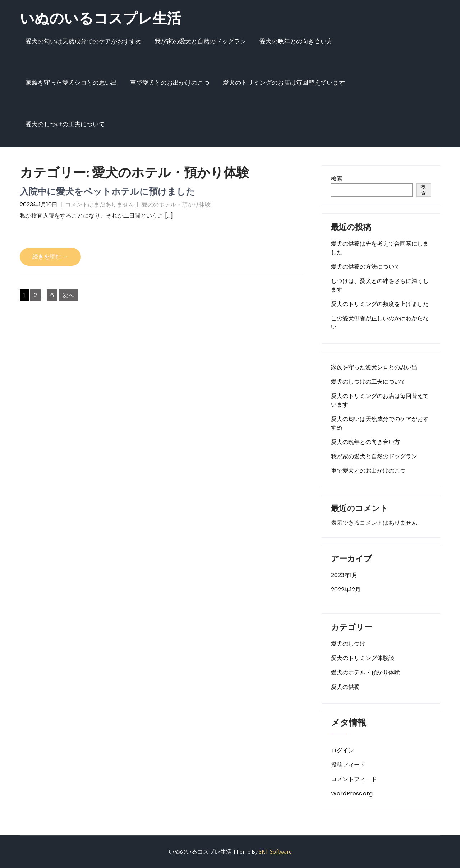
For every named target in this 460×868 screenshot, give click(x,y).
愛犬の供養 (345, 687)
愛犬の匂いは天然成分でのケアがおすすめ (84, 41)
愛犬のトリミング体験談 (363, 658)
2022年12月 (346, 590)
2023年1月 (344, 575)
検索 (337, 179)
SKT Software (275, 852)
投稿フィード (348, 765)
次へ (68, 295)
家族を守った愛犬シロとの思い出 (71, 83)
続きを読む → (50, 257)
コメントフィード (354, 779)
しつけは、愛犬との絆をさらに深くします (380, 285)
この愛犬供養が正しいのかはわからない (380, 323)
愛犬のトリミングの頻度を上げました (380, 304)
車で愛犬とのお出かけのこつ (170, 83)
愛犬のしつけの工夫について (65, 124)
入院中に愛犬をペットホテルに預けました (107, 191)
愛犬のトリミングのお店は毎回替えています (284, 83)
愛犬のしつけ (348, 644)
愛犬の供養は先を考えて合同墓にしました (380, 248)
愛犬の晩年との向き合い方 (296, 41)
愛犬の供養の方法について (365, 267)
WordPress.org (352, 793)
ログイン (342, 750)
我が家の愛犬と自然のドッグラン (200, 41)
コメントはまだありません (100, 205)
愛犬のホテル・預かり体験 (176, 205)
